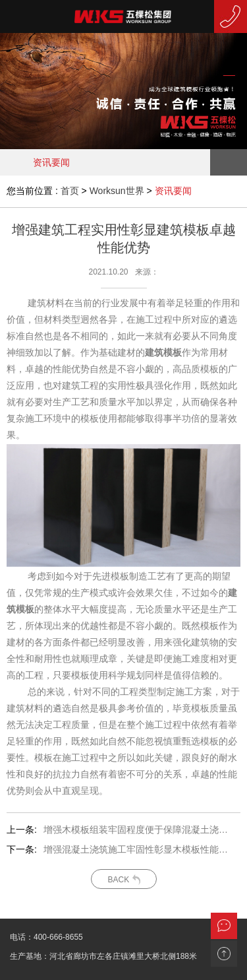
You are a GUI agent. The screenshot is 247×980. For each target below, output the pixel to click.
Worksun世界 (117, 191)
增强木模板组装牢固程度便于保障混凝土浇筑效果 (137, 830)
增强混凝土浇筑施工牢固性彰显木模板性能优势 (137, 849)
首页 (70, 191)
